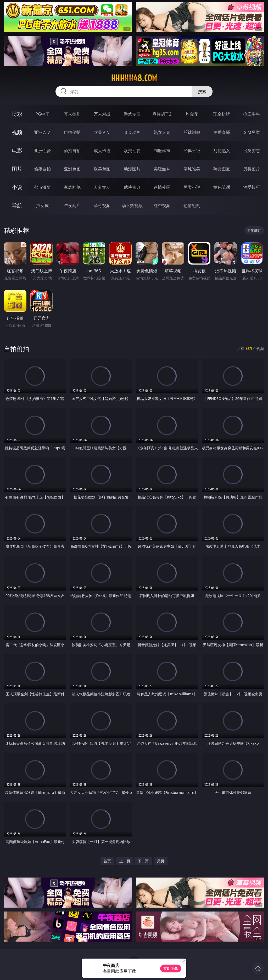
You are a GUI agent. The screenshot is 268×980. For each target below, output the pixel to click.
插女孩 (42, 205)
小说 (17, 187)
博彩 (17, 114)
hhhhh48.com (134, 78)
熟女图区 (222, 169)
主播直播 (222, 132)
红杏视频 (162, 205)
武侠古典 (132, 187)
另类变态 (252, 151)
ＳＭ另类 (252, 132)
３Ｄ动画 (132, 132)
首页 (107, 861)
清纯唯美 (192, 169)
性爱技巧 (252, 187)
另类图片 (252, 169)
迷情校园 (162, 187)
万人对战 (102, 114)
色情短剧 (192, 205)
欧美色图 (102, 169)
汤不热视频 (132, 205)
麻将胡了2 (162, 114)
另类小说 (192, 187)
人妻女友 (102, 187)
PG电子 (42, 114)
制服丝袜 (162, 151)
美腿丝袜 (162, 169)
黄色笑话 (222, 187)
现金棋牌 (222, 114)
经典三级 (192, 151)
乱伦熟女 (222, 151)
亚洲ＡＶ (42, 132)
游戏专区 (132, 114)
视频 (17, 132)
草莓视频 (102, 205)
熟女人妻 (162, 132)
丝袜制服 (192, 132)
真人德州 (72, 114)
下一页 (143, 861)
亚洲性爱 (42, 151)
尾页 (161, 861)
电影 (17, 150)
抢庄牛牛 (252, 114)
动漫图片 (132, 169)
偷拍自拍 (72, 151)
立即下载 (171, 968)
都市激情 (42, 187)
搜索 (202, 91)
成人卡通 (102, 151)
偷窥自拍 (42, 169)
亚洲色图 (72, 169)
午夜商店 (72, 205)
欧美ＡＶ (102, 132)
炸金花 (192, 114)
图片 (17, 169)
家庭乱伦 (72, 187)
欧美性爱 (132, 151)
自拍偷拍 (72, 132)
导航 (17, 205)
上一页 (125, 861)
